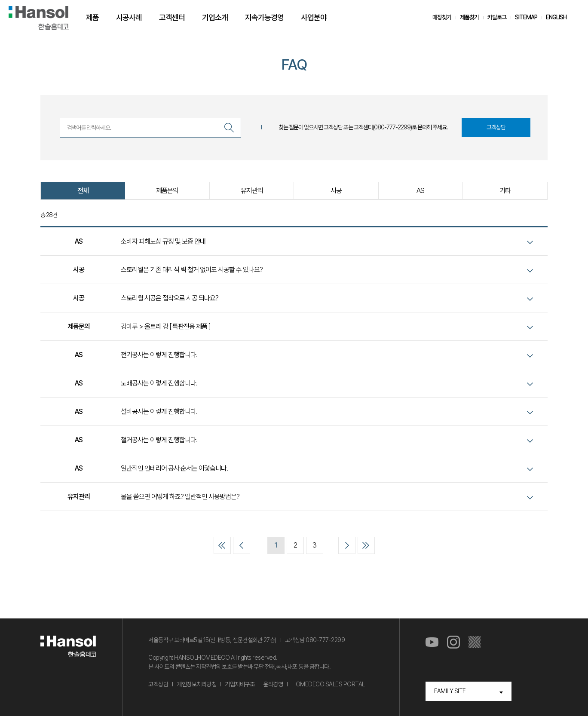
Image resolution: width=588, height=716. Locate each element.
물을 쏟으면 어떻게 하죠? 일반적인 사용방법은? (180, 497)
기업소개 (215, 17)
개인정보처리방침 (196, 684)
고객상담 (496, 127)
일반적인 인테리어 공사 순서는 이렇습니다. (174, 468)
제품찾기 (469, 17)
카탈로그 (497, 17)
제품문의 (167, 191)
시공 (336, 191)
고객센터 (172, 17)
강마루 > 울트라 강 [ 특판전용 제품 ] (166, 326)
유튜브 (432, 643)
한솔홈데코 (39, 18)
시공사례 (129, 17)
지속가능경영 (264, 17)
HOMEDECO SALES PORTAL (328, 684)
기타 (505, 191)
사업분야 (314, 17)
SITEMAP (526, 17)
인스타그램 (453, 643)
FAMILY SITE (450, 691)
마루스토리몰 (475, 643)
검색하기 (229, 128)
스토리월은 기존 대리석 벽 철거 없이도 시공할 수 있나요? (192, 270)
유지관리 (252, 191)
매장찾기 (442, 17)
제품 (92, 17)
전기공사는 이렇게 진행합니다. (159, 355)
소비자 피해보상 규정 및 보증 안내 (163, 241)
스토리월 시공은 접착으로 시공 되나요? (170, 298)
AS (420, 191)
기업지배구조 (240, 684)
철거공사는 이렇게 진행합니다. (159, 440)
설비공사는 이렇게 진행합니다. (159, 412)
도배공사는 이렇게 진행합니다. (159, 383)
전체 (83, 191)
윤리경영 (273, 684)
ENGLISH (556, 17)
